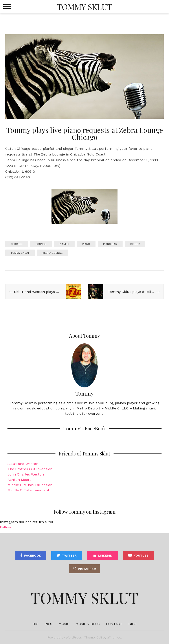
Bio (35, 624)
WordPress (74, 637)
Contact (114, 624)
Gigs (132, 624)
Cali (99, 637)
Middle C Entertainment (28, 490)
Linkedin (105, 555)
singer (135, 244)
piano (86, 244)
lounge (41, 244)
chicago (17, 244)
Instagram (87, 569)
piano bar (110, 244)
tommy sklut (20, 253)
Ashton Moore (19, 480)
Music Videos (88, 624)
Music (64, 624)
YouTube (141, 555)
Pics (48, 624)
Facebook (33, 555)
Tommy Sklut (84, 7)
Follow (6, 527)
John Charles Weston (26, 474)
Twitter (69, 555)
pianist (64, 244)
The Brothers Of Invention (30, 469)
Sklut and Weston (23, 464)
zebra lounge (52, 253)
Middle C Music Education (30, 485)
